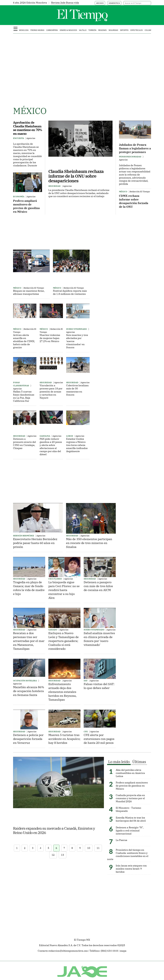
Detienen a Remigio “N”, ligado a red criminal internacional (130, 831)
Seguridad (113, 30)
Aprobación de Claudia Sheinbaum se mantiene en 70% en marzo (28, 128)
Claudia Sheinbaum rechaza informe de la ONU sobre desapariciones (76, 176)
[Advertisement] (33, 227)
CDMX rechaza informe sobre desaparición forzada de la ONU (134, 201)
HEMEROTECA (114, 3)
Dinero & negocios (68, 30)
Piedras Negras (37, 30)
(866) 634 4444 (109, 951)
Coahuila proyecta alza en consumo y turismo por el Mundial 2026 (130, 798)
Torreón (92, 30)
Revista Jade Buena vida (65, 3)
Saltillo (83, 30)
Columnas (149, 30)
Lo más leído (119, 762)
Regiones (102, 30)
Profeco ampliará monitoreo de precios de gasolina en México (26, 206)
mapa (123, 951)
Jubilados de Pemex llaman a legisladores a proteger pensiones (135, 148)
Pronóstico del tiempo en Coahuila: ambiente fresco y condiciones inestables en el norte (128, 855)
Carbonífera (52, 30)
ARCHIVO (100, 3)
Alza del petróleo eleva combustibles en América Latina (130, 773)
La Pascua (121, 840)
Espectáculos (137, 30)
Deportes (124, 30)
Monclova (24, 30)
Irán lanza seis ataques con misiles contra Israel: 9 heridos (131, 869)
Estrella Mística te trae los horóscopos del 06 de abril (131, 819)
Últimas (139, 762)
